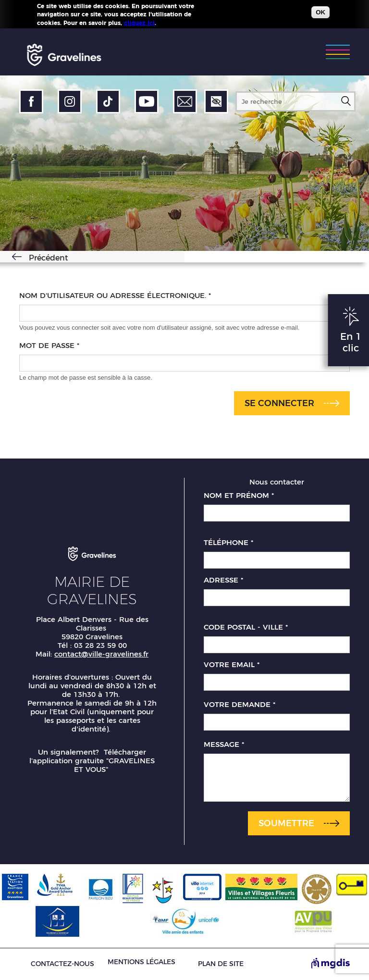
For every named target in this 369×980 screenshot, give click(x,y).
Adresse (223, 580)
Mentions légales (141, 962)
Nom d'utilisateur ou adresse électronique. (115, 296)
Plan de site (221, 964)
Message (224, 744)
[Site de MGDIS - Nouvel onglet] (331, 964)
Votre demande (240, 705)
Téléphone (228, 543)
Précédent (49, 258)
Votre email (232, 665)
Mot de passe (49, 346)
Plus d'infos (175, 22)
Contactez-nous (62, 964)
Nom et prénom (239, 496)
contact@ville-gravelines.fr (101, 654)
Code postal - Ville (246, 627)
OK (320, 12)
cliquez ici (139, 22)
